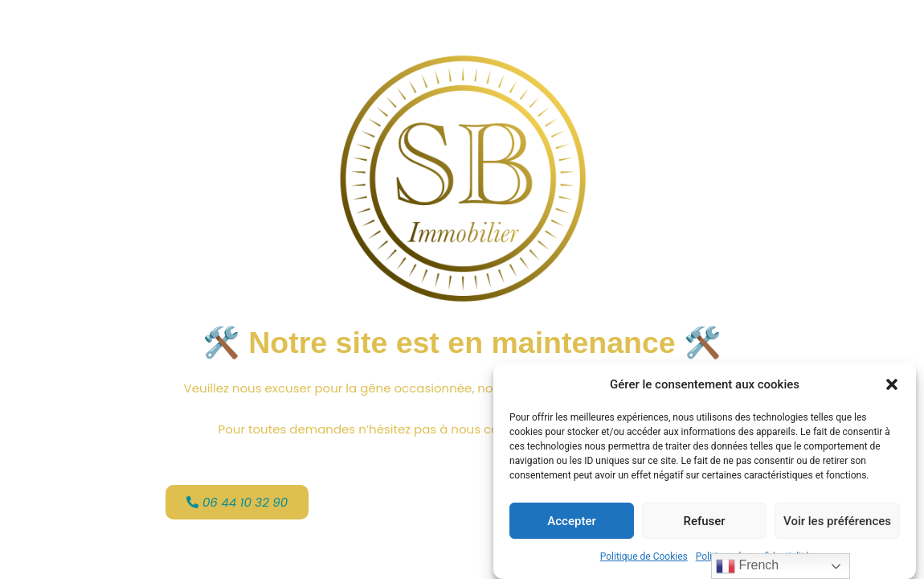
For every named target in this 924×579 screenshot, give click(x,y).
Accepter (571, 522)
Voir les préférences (837, 522)
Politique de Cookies (644, 558)
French (747, 566)
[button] (892, 385)
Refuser (704, 522)
